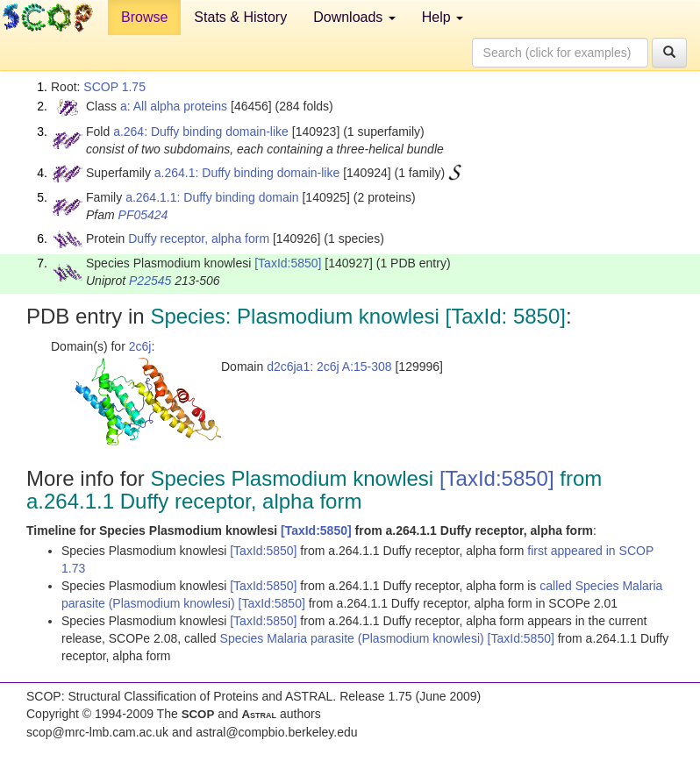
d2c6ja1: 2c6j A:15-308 (329, 367)
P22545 (150, 281)
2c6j (140, 346)
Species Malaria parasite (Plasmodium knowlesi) (354, 638)
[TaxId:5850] (288, 263)
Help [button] (443, 17)
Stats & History (240, 17)
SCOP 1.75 (114, 87)
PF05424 (143, 215)
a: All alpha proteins (174, 106)
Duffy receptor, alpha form (199, 238)
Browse (144, 17)
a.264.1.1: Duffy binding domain (212, 197)
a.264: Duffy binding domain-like (201, 132)
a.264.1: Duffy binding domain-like (247, 173)
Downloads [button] (354, 17)
